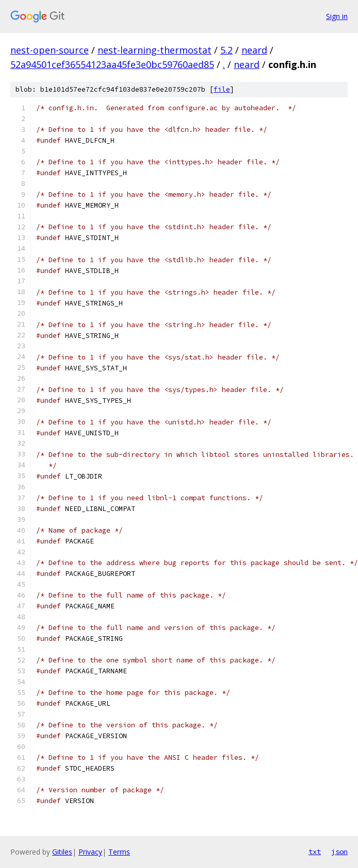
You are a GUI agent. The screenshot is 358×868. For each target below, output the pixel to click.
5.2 (226, 50)
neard (254, 50)
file (222, 89)
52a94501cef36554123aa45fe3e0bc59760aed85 (112, 64)
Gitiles (62, 852)
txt (315, 852)
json (339, 852)
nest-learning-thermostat (154, 50)
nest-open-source (50, 50)
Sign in (337, 16)
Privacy (90, 852)
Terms (119, 852)
